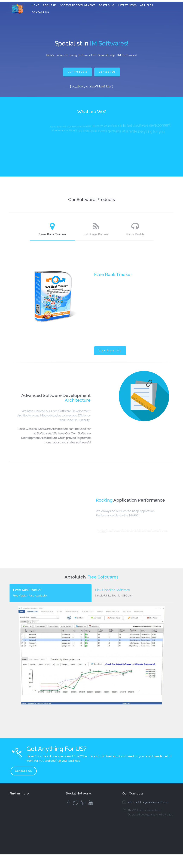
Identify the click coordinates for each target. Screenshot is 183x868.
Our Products (77, 72)
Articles (147, 5)
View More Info (110, 351)
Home (35, 5)
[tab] (51, 593)
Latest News (127, 5)
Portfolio (107, 5)
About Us (50, 5)
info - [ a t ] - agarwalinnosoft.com (148, 802)
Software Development (78, 5)
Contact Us (40, 12)
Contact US (24, 771)
